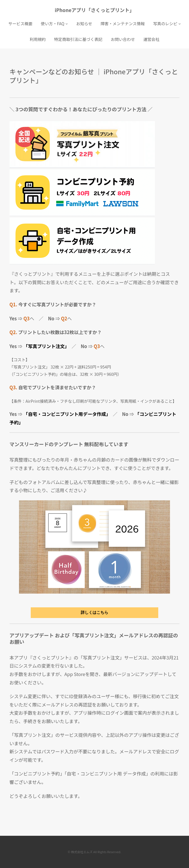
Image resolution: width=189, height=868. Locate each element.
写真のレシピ (165, 23)
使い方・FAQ (53, 23)
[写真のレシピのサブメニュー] (180, 24)
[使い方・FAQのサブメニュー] (67, 24)
